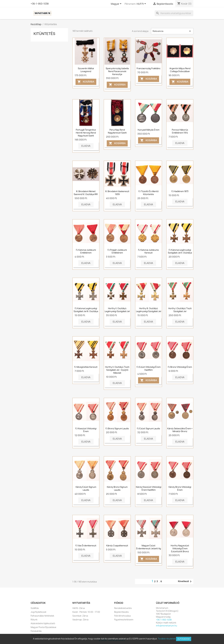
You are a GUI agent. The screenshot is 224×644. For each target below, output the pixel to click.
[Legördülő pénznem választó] (142, 4)
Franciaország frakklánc (149, 68)
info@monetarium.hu (167, 626)
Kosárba (86, 82)
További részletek (167, 639)
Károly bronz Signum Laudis (117, 488)
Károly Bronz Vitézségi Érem (180, 488)
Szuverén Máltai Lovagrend (86, 70)
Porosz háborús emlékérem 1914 (180, 131)
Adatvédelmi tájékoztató (43, 623)
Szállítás (35, 608)
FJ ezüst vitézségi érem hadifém (149, 368)
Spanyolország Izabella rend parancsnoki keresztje (117, 71)
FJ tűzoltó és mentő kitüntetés (149, 193)
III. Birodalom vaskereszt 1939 (117, 193)
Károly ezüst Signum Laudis (86, 488)
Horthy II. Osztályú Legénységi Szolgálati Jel (117, 310)
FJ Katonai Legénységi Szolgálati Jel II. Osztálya (180, 251)
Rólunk (34, 620)
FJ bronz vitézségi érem (180, 367)
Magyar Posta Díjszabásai (43, 627)
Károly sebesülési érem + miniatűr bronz (180, 430)
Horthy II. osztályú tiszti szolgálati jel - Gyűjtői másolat (117, 370)
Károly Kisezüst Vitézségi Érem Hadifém (149, 488)
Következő (185, 581)
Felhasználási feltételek (42, 616)
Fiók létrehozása (122, 616)
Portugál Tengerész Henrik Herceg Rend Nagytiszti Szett (86, 133)
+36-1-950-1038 (40, 4)
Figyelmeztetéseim (124, 620)
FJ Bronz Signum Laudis (117, 428)
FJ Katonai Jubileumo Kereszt (149, 251)
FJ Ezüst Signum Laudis (149, 428)
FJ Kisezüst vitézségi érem (86, 430)
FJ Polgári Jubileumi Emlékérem (117, 251)
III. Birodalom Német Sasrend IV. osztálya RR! (86, 193)
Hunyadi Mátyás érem (149, 130)
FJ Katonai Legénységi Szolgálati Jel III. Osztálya (86, 310)
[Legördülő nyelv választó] (117, 4)
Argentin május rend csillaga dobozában (180, 70)
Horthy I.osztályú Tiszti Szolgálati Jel (180, 310)
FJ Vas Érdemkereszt (86, 546)
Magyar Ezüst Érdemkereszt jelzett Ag (149, 547)
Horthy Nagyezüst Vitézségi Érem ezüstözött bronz (180, 548)
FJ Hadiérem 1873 (180, 191)
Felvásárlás (36, 631)
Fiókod (119, 603)
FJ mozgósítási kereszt (86, 367)
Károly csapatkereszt (117, 546)
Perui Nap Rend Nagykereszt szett (117, 131)
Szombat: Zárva (80, 616)
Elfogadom (184, 639)
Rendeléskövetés (123, 608)
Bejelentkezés (121, 612)
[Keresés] (174, 13)
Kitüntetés (44, 34)
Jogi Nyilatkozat (38, 612)
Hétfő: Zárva (79, 608)
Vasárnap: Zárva (80, 620)
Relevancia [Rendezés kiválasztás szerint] (172, 31)
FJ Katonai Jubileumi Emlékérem (86, 251)
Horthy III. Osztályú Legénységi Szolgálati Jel (149, 310)
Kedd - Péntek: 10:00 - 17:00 (86, 612)
